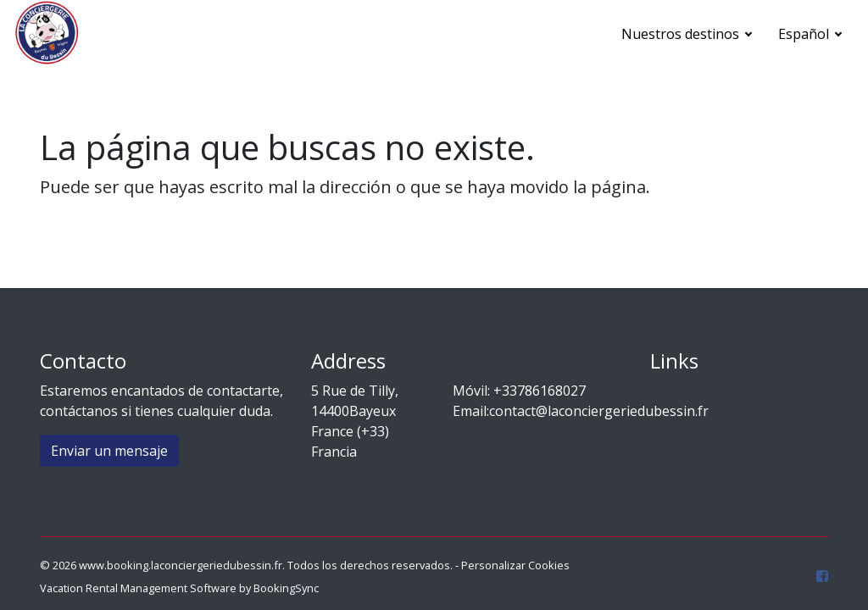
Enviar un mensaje (109, 451)
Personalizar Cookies (515, 565)
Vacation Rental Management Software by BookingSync (179, 588)
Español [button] (805, 34)
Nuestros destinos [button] (682, 34)
